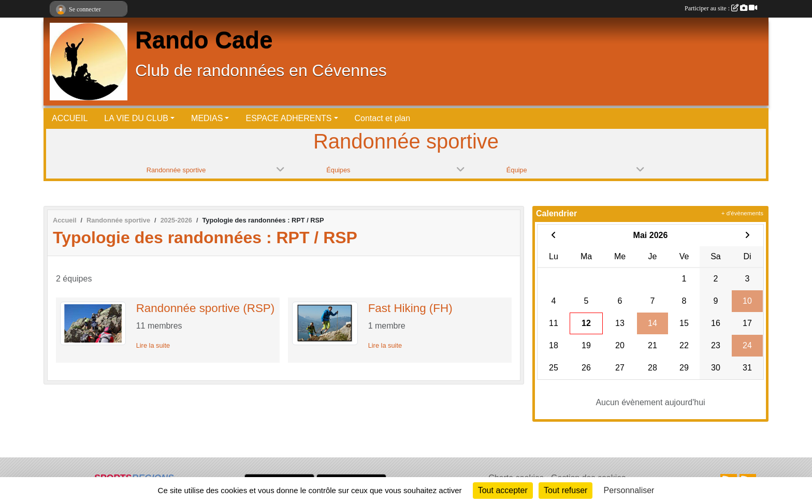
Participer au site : (721, 8)
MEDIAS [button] (207, 118)
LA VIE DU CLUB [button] (136, 118)
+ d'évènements (742, 213)
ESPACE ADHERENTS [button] (288, 118)
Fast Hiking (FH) (410, 308)
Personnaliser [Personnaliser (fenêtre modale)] (629, 490)
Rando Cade (204, 40)
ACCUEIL (70, 118)
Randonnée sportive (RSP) (206, 308)
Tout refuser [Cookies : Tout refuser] (565, 490)
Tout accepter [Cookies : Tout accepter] (503, 490)
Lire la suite (153, 345)
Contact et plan (383, 118)
